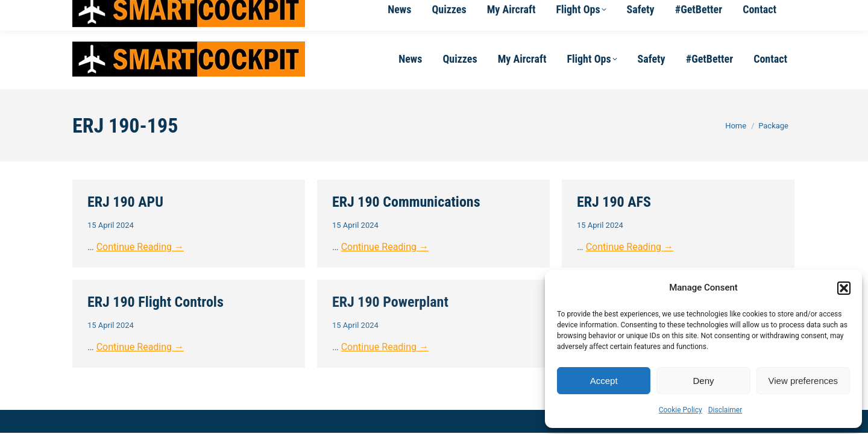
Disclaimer (725, 410)
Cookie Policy (681, 410)
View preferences (804, 381)
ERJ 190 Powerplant (390, 302)
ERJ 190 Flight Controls (156, 302)
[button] (844, 288)
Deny (703, 381)
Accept (604, 381)
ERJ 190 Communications (406, 202)
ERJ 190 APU (125, 202)
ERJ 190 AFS (614, 202)
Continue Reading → (140, 247)
